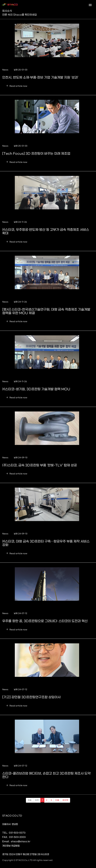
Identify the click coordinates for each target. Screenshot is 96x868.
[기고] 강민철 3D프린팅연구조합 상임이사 (31, 697)
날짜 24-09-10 (21, 458)
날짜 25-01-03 (21, 70)
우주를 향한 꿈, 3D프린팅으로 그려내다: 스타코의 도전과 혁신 (45, 621)
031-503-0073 (17, 833)
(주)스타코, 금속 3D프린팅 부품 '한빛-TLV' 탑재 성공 (40, 465)
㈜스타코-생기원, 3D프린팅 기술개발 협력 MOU (36, 389)
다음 (57, 800)
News (5, 70)
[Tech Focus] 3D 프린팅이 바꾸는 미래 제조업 (36, 154)
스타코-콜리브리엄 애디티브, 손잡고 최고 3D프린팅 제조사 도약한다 (46, 775)
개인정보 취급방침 (11, 846)
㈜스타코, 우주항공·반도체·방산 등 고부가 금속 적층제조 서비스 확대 (46, 232)
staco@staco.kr (21, 842)
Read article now (16, 86)
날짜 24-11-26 (20, 222)
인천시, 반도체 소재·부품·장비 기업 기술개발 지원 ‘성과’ (40, 78)
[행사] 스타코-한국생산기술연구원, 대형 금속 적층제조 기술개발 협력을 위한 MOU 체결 (46, 311)
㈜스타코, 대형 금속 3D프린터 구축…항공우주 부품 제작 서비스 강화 (46, 543)
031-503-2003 (17, 837)
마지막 (65, 800)
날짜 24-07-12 (21, 613)
